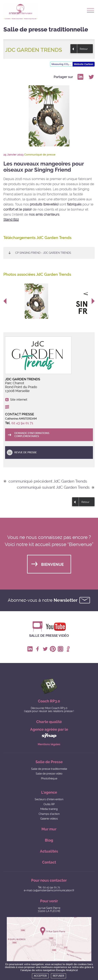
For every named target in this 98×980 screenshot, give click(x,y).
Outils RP (49, 804)
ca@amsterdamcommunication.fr (53, 890)
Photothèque (49, 778)
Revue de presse (26, 452)
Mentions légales (49, 744)
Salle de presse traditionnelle (49, 769)
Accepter (40, 976)
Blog (49, 840)
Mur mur (49, 829)
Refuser (58, 976)
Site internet (19, 400)
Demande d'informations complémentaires (32, 435)
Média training (49, 809)
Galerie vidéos (49, 819)
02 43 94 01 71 (22, 423)
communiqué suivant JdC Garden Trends (53, 487)
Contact (49, 862)
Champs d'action (49, 814)
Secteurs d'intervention (49, 799)
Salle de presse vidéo (49, 636)
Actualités (49, 851)
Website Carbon (84, 64)
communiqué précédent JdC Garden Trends (48, 481)
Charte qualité (49, 722)
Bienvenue (52, 565)
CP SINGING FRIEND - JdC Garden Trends (43, 253)
